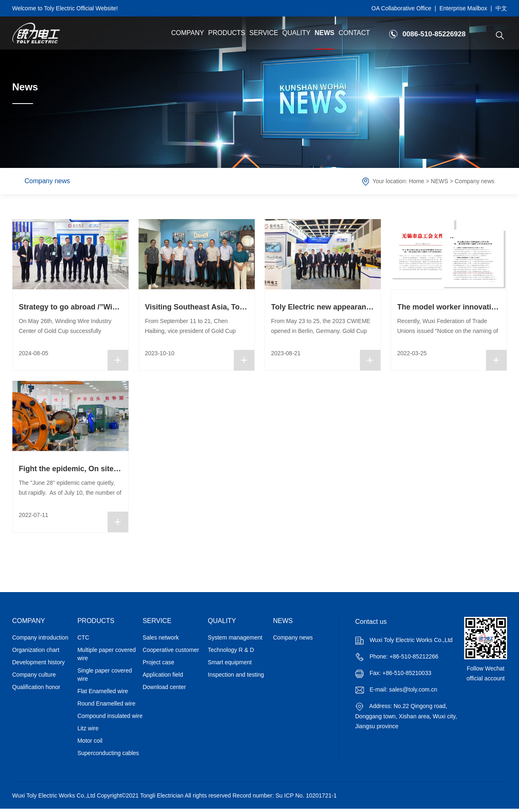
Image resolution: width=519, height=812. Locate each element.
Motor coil (90, 741)
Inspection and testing (236, 675)
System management (235, 637)
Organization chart (36, 650)
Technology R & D (231, 650)
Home (417, 181)
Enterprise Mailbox (463, 8)
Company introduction (40, 637)
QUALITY (296, 33)
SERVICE (264, 33)
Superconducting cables (108, 753)
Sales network (161, 637)
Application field (163, 675)
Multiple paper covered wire (107, 654)
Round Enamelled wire (107, 703)
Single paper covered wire (105, 675)
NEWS (324, 33)
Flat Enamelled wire (103, 691)
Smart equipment (230, 662)
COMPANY (188, 33)
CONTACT (354, 33)
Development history (39, 662)
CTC (83, 637)
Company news (47, 181)
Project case (159, 662)
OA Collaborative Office (401, 8)
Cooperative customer (171, 650)
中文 (501, 8)
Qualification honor (36, 687)
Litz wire (88, 728)
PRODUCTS (227, 33)
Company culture (34, 675)
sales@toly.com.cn (413, 689)
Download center (164, 687)
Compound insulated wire (110, 716)
